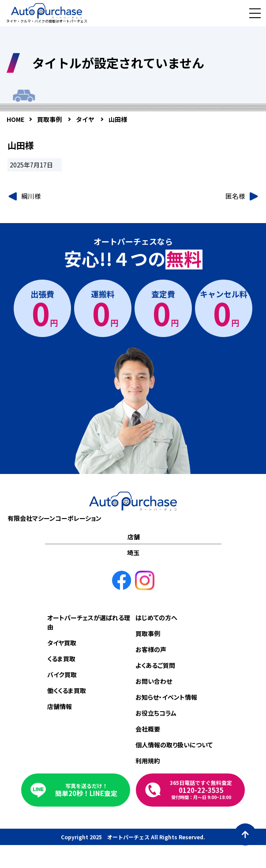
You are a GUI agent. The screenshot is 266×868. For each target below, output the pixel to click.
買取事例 (148, 633)
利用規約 (148, 761)
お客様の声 (151, 649)
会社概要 (148, 729)
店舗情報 (60, 706)
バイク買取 (62, 675)
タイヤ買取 (62, 643)
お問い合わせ (154, 681)
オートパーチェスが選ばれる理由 (89, 622)
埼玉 (133, 553)
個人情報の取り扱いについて (174, 745)
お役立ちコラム (156, 713)
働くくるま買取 (67, 690)
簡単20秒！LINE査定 (86, 790)
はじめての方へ (156, 618)
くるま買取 (61, 659)
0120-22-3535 (201, 790)
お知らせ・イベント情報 (166, 697)
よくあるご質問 (155, 665)
